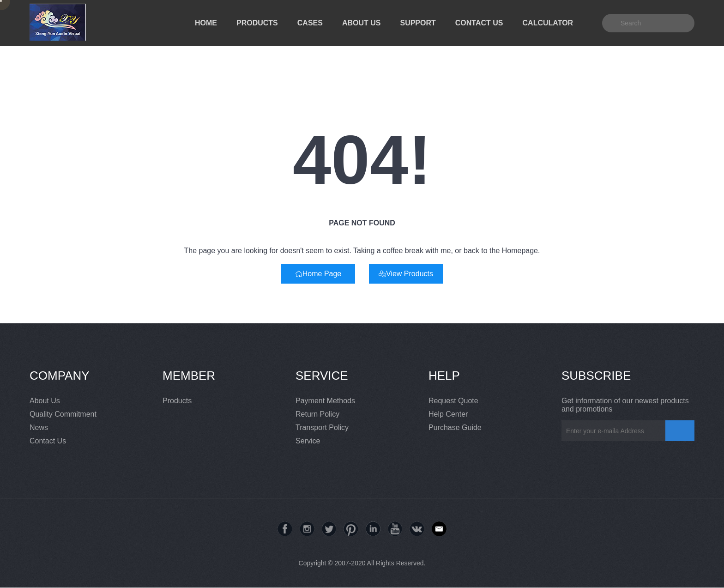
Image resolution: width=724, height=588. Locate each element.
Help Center (448, 414)
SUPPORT (418, 23)
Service (308, 441)
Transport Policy (322, 427)
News (39, 427)
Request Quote (453, 401)
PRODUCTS (257, 23)
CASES (310, 23)
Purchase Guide (455, 427)
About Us (45, 401)
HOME (206, 23)
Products (177, 401)
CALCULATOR (548, 23)
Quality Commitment (63, 414)
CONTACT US (479, 23)
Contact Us (48, 441)
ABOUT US (362, 23)
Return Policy (317, 414)
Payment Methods (325, 401)
